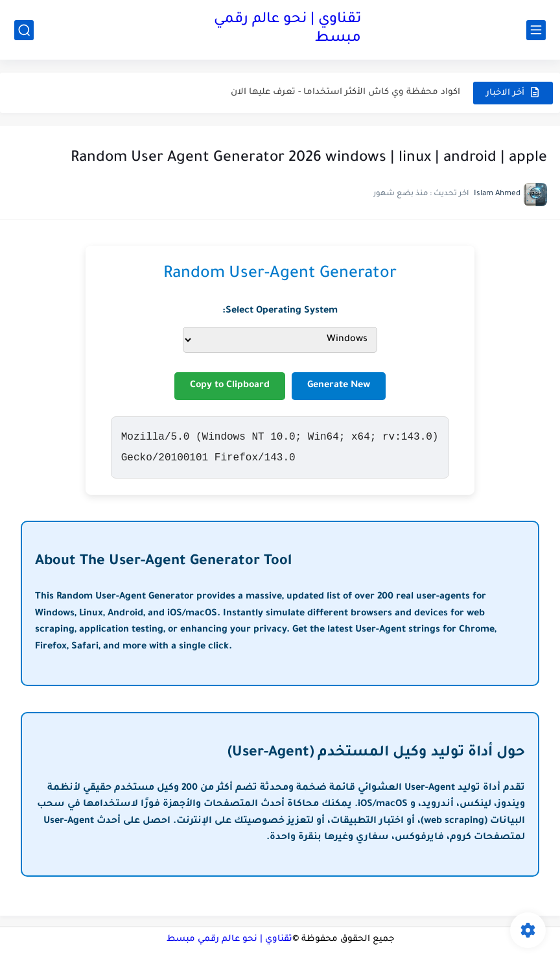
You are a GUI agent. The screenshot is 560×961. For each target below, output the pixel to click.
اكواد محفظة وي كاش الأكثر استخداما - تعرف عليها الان (345, 92)
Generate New (339, 386)
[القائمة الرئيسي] (536, 30)
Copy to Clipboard (230, 386)
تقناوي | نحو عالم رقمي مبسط (287, 30)
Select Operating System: (280, 311)
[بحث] (24, 30)
